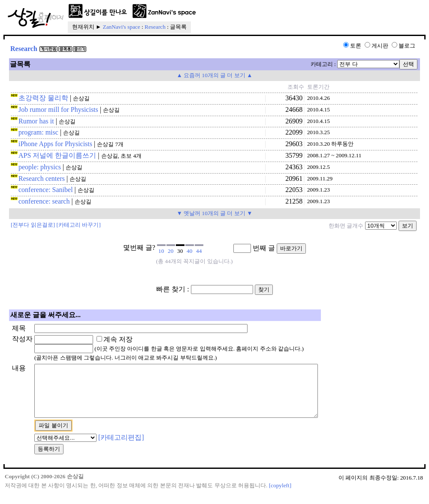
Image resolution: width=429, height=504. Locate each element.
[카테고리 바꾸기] (79, 225)
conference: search (44, 201)
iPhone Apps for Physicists (55, 144)
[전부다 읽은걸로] (33, 225)
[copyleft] (280, 496)
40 (189, 251)
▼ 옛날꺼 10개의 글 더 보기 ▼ (215, 213)
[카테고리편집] (121, 448)
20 (171, 251)
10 (161, 251)
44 (199, 251)
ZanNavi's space (122, 27)
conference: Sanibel (46, 190)
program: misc (38, 132)
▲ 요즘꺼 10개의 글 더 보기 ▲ (215, 75)
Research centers (42, 178)
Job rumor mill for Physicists (58, 109)
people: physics (40, 167)
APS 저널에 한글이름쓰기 (57, 155)
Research (155, 27)
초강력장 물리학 (43, 98)
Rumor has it (36, 121)
